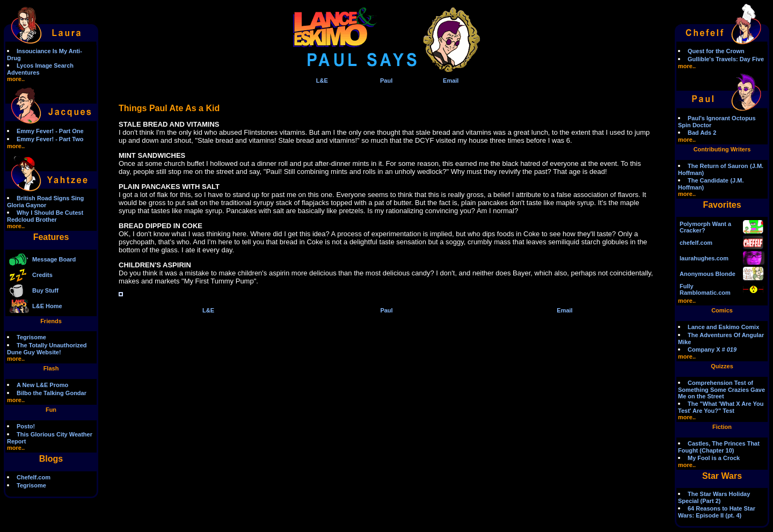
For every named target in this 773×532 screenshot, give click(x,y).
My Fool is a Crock (714, 458)
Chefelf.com (34, 477)
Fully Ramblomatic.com (705, 289)
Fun (51, 410)
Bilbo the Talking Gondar (52, 393)
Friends (51, 321)
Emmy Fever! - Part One (50, 131)
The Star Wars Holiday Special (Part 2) (714, 497)
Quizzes (722, 366)
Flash (51, 368)
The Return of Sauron (718, 166)
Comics (722, 310)
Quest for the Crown (716, 51)
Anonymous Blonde (708, 274)
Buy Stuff (45, 290)
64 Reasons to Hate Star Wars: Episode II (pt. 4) (717, 512)
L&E (322, 81)
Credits (42, 275)
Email (451, 81)
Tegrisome (31, 337)
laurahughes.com (704, 258)
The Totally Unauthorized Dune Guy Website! (47, 349)
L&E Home (47, 306)
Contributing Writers (722, 149)
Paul (386, 81)
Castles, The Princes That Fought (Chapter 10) (719, 447)
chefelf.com (696, 243)
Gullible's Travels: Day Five (726, 59)
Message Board (54, 259)
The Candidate (708, 180)
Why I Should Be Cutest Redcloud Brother (45, 216)
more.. (16, 79)
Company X (712, 349)
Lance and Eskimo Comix (723, 327)
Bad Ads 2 (702, 133)
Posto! (26, 426)
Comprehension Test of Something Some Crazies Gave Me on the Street (721, 389)
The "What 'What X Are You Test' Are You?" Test (721, 407)
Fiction (722, 427)
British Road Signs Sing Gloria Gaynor (45, 202)
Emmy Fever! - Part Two (50, 139)
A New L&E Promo (42, 385)
